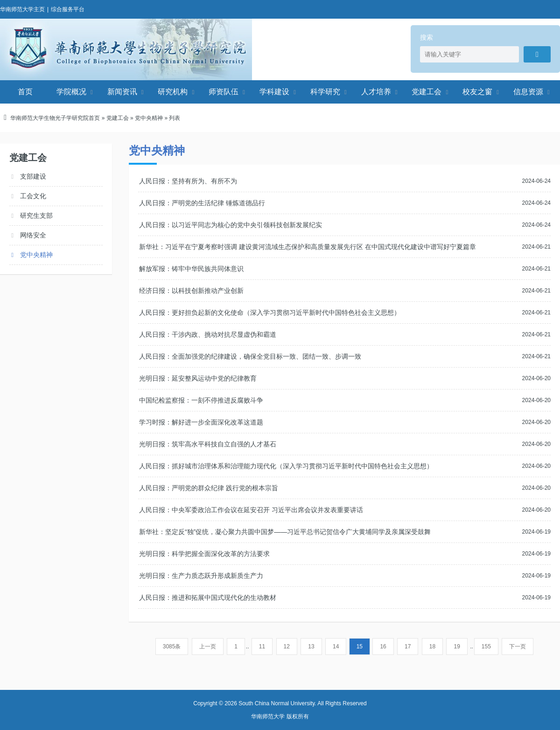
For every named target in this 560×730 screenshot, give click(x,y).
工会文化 (33, 196)
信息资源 (528, 92)
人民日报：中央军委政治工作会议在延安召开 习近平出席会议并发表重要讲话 (251, 510)
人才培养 (376, 92)
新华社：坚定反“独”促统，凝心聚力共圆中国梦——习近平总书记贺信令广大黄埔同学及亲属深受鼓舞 (285, 532)
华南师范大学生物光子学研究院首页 (55, 118)
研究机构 (173, 92)
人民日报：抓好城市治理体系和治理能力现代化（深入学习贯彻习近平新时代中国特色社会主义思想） (286, 466)
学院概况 (71, 92)
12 (287, 647)
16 (383, 647)
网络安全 (33, 235)
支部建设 (33, 176)
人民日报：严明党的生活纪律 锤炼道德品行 (202, 203)
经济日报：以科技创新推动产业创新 (191, 291)
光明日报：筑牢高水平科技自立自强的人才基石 (208, 444)
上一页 (208, 647)
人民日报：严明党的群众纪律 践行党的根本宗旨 (209, 488)
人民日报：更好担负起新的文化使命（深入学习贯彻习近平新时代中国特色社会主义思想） (270, 313)
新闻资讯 (122, 92)
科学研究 (325, 92)
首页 (25, 92)
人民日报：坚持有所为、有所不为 (188, 181)
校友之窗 (477, 92)
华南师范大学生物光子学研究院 (126, 49)
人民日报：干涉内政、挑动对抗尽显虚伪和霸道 (208, 334)
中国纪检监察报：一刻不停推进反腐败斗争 (201, 400)
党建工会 (427, 92)
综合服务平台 (68, 9)
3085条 (172, 647)
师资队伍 (224, 92)
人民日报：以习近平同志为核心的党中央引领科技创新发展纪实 (231, 225)
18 (432, 647)
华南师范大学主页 (22, 9)
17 (408, 647)
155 (486, 647)
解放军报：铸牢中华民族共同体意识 (191, 269)
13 (311, 647)
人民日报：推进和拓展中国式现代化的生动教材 (208, 598)
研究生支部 (36, 216)
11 (262, 647)
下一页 (518, 647)
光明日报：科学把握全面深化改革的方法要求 (204, 554)
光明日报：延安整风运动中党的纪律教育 (198, 378)
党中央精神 (149, 118)
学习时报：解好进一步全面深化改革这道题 (201, 422)
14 (336, 647)
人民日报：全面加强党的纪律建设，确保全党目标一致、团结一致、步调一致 (250, 356)
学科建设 (274, 92)
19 (457, 647)
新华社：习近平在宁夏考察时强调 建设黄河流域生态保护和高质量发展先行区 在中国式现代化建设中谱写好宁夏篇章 (308, 247)
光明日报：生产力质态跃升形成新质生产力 (201, 576)
